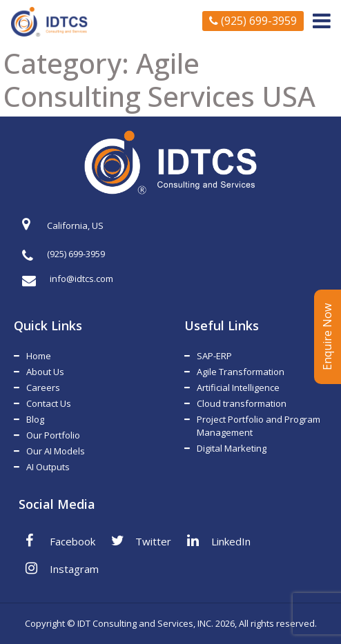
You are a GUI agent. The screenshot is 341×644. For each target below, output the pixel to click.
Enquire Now (327, 337)
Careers (43, 388)
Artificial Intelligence (238, 388)
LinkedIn (219, 541)
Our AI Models (56, 451)
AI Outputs (48, 467)
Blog (35, 419)
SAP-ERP (214, 356)
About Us (45, 372)
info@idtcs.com (68, 279)
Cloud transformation (242, 403)
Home (39, 356)
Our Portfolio (53, 435)
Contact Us (49, 403)
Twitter (141, 541)
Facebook (60, 541)
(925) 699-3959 (253, 21)
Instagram (62, 568)
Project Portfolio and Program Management (259, 426)
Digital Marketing (232, 448)
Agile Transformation (241, 372)
